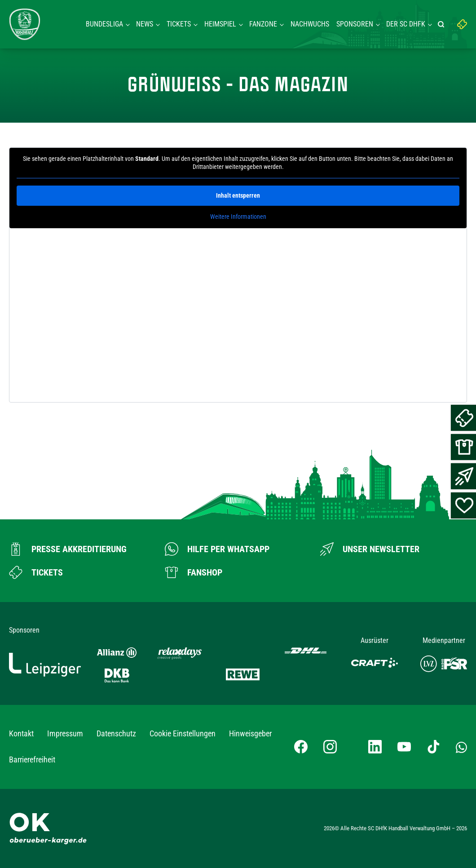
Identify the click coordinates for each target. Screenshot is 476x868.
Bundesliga (104, 24)
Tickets (179, 24)
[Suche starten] (442, 24)
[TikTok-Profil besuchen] (433, 747)
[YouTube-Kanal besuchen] (404, 747)
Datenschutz (116, 733)
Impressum (65, 733)
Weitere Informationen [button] (238, 217)
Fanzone (263, 24)
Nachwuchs (310, 24)
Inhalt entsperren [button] (238, 195)
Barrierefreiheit (32, 759)
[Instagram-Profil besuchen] (330, 747)
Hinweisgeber (250, 733)
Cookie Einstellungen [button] (183, 733)
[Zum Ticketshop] (36, 572)
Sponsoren (355, 24)
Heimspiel (220, 24)
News (145, 24)
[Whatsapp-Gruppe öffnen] (461, 747)
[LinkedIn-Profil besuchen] (375, 747)
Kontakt (21, 733)
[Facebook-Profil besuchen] (301, 747)
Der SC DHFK (406, 24)
